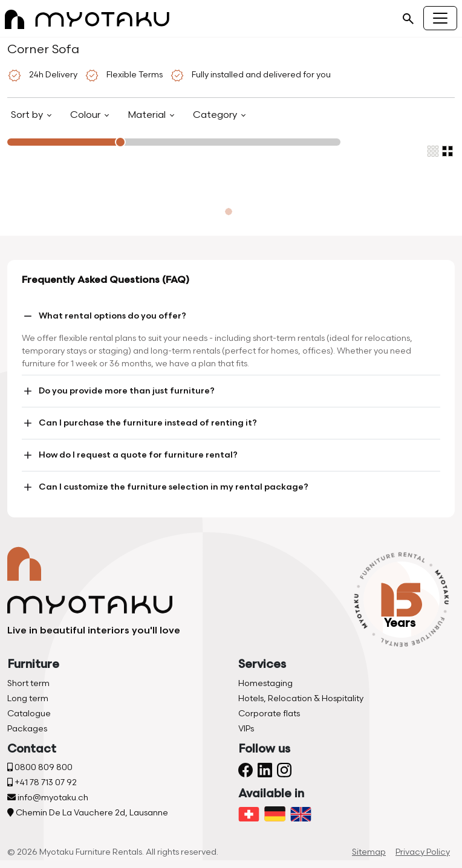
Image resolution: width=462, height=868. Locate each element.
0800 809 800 (40, 767)
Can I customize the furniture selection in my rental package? (165, 487)
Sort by (28, 115)
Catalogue (29, 714)
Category (216, 115)
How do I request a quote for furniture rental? (130, 455)
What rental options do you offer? (104, 316)
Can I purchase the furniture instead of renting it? (139, 423)
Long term (28, 698)
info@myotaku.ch (48, 798)
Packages (27, 729)
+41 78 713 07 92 (42, 782)
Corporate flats (269, 714)
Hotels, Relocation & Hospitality (301, 698)
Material (148, 115)
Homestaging (265, 683)
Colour (86, 115)
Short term (28, 683)
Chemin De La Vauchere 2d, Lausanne (88, 813)
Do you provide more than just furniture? (118, 391)
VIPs (246, 729)
